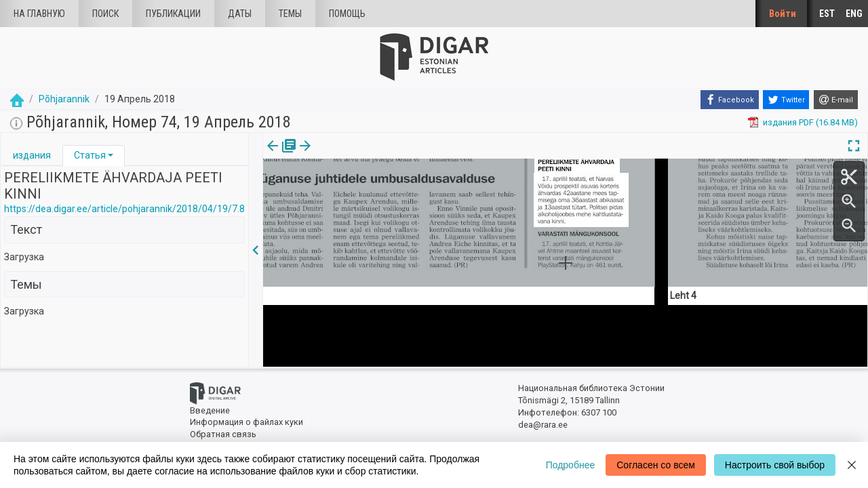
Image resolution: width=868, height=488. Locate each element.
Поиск (105, 14)
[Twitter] (786, 100)
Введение (210, 410)
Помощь (347, 14)
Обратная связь (223, 434)
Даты (240, 14)
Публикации (173, 14)
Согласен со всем (656, 465)
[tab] (32, 156)
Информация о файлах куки (246, 422)
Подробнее (571, 465)
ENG (854, 14)
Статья (90, 155)
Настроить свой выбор (775, 465)
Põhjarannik (64, 99)
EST (827, 14)
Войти (783, 14)
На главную (39, 14)
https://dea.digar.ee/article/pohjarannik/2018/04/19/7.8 (124, 209)
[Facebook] (730, 100)
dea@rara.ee (543, 425)
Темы (290, 14)
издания (32, 155)
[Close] (852, 465)
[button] (111, 155)
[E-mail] (836, 100)
